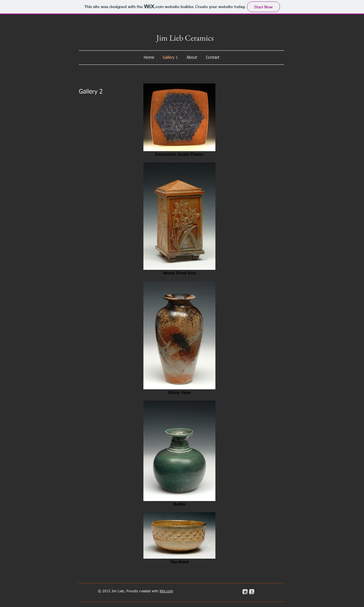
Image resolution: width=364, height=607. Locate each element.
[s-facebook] (252, 592)
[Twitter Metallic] (245, 592)
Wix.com (166, 591)
